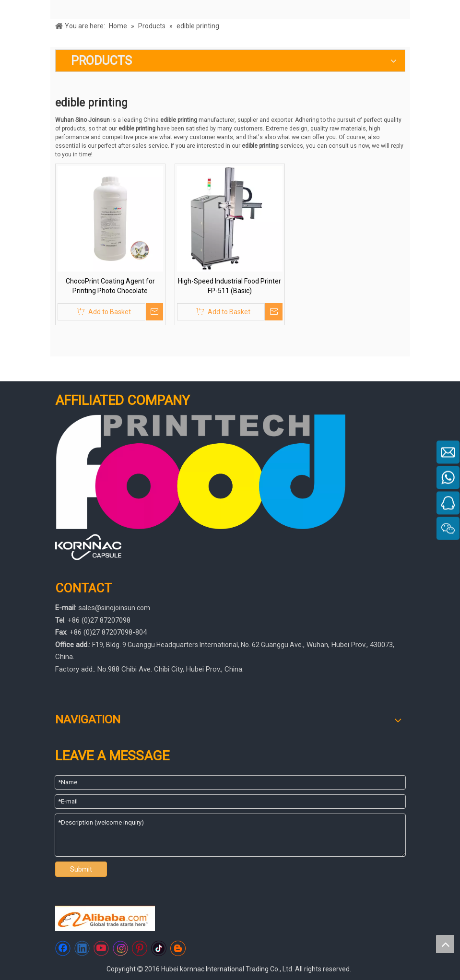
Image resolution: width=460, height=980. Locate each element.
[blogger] (178, 948)
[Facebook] (63, 948)
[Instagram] (120, 948)
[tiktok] (159, 948)
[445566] (88, 547)
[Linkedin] (82, 948)
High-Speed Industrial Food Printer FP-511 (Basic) (230, 286)
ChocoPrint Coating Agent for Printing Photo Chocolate (110, 286)
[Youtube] (101, 948)
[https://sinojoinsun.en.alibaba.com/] (105, 918)
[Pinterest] (140, 948)
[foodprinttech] (201, 472)
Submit (81, 869)
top (445, 944)
